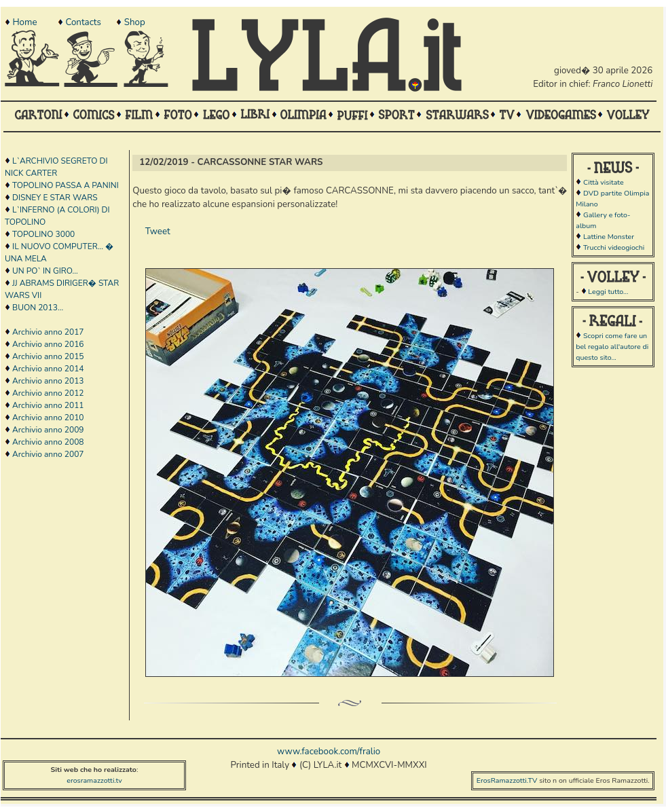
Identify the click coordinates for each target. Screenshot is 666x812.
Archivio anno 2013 (48, 381)
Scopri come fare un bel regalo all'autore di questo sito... (612, 347)
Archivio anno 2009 (48, 430)
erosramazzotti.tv (94, 780)
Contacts (83, 22)
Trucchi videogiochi (614, 247)
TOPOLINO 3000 (43, 234)
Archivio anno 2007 (48, 454)
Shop (135, 22)
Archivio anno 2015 (48, 356)
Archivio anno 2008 (48, 442)
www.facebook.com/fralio (329, 752)
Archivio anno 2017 (48, 332)
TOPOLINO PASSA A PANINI (66, 185)
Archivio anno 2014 (48, 369)
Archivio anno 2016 (48, 344)
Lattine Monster (609, 237)
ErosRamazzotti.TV (507, 780)
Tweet (158, 232)
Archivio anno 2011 (48, 405)
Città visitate (604, 182)
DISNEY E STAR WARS (55, 198)
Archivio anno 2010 (48, 418)
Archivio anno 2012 (48, 393)
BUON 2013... (38, 308)
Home (24, 22)
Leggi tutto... (608, 292)
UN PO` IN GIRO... (45, 271)
